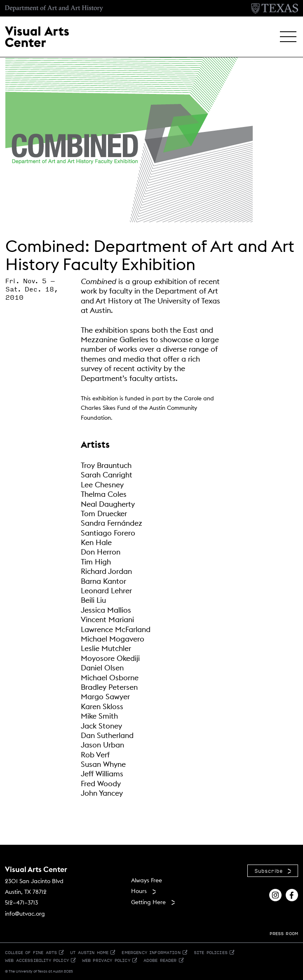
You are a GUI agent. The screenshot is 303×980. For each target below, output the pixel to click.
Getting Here (148, 902)
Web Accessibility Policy (37, 960)
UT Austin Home (89, 952)
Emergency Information (151, 952)
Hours (139, 891)
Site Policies (211, 952)
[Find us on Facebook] (292, 894)
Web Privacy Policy (106, 960)
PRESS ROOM (284, 933)
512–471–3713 (21, 902)
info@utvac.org (25, 914)
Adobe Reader (160, 960)
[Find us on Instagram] (275, 894)
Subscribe (269, 871)
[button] (288, 37)
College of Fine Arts (31, 952)
